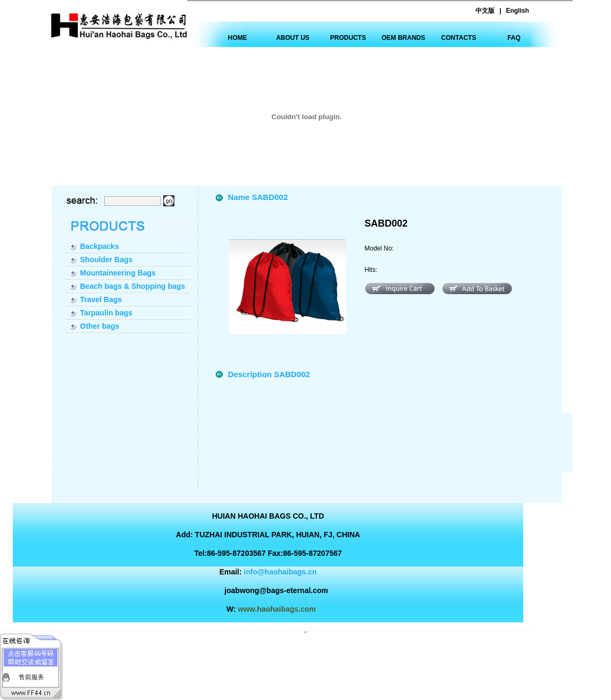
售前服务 (31, 677)
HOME (238, 38)
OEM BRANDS (403, 38)
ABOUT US (293, 38)
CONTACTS (459, 38)
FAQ (514, 38)
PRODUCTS (348, 38)
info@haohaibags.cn (280, 572)
